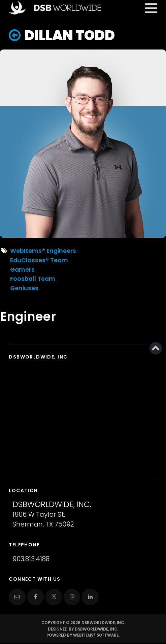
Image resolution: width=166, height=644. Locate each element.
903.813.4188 (31, 559)
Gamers (22, 270)
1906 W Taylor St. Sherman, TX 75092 (52, 515)
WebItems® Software (96, 635)
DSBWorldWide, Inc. (96, 629)
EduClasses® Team (39, 260)
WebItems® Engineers (43, 251)
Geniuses (24, 288)
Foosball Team (33, 279)
